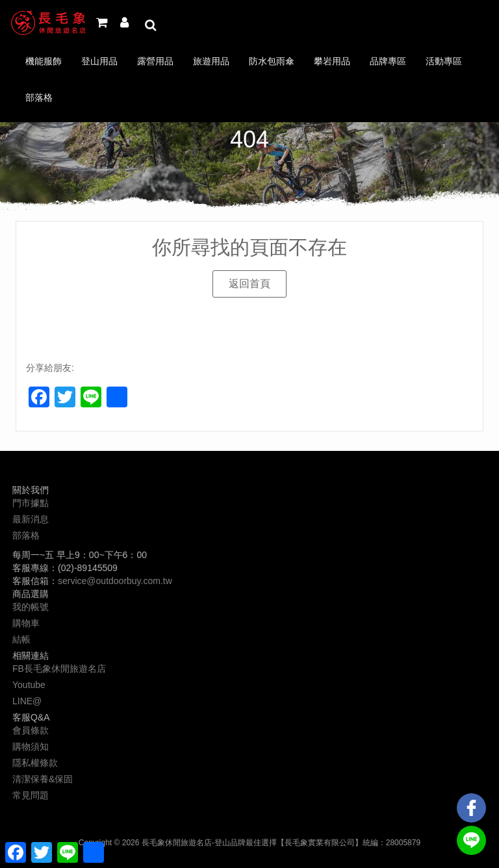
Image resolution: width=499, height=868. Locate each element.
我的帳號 (31, 607)
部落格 (39, 97)
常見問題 (31, 795)
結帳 (21, 639)
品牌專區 (388, 61)
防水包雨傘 (272, 61)
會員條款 (31, 730)
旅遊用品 (211, 61)
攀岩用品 (332, 61)
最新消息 (31, 519)
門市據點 (31, 503)
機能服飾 (44, 61)
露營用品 (155, 61)
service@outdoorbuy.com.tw (115, 581)
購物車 (26, 623)
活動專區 (444, 61)
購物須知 (31, 747)
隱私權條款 (35, 763)
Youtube (29, 685)
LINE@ (27, 701)
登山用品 (99, 61)
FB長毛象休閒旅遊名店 (59, 669)
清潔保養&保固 (43, 779)
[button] (249, 284)
